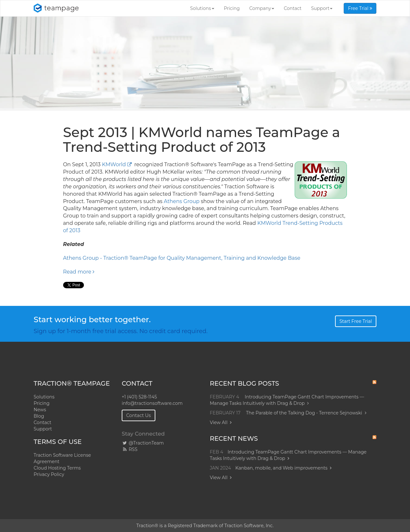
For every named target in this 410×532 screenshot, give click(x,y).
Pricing (232, 8)
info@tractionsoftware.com (152, 403)
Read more (79, 272)
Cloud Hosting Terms (57, 468)
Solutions (202, 8)
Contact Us (139, 415)
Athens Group (181, 201)
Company (262, 8)
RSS (130, 449)
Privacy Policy (49, 474)
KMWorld (114, 164)
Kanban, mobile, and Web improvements (282, 468)
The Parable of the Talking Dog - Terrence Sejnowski (306, 413)
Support (322, 8)
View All (219, 422)
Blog (39, 416)
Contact (293, 8)
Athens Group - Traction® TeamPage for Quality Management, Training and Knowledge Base (182, 258)
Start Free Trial (356, 321)
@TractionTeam (143, 443)
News (40, 410)
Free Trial (360, 8)
